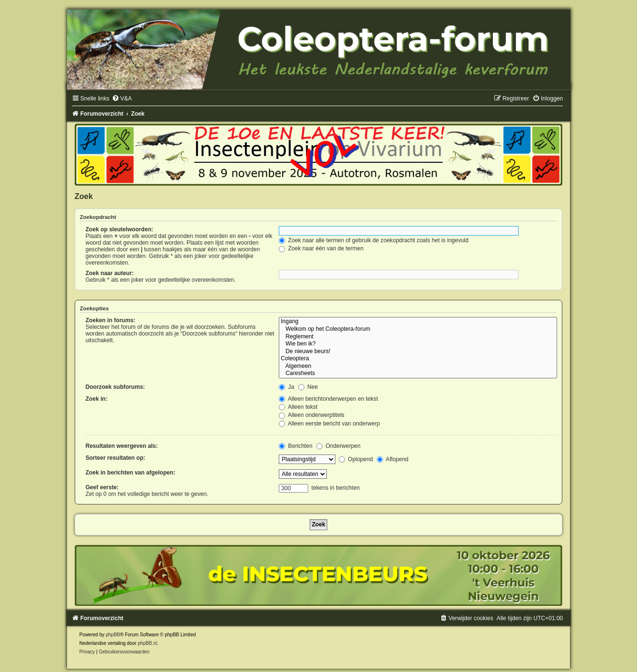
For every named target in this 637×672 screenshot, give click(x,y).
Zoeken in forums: (111, 320)
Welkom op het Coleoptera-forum (418, 329)
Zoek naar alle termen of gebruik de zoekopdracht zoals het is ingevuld (374, 240)
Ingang (418, 322)
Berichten (295, 446)
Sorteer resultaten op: (116, 458)
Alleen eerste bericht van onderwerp (329, 424)
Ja (286, 387)
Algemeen (418, 366)
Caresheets (418, 374)
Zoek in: (97, 399)
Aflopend (392, 459)
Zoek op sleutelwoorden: (119, 229)
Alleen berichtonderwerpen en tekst (328, 399)
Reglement (418, 337)
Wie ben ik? (418, 344)
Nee (308, 387)
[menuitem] (122, 99)
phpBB (113, 635)
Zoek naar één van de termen (321, 248)
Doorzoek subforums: (115, 387)
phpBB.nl (148, 643)
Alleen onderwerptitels (312, 415)
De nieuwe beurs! (418, 352)
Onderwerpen (338, 446)
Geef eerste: (102, 487)
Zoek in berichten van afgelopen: (131, 473)
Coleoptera (418, 359)
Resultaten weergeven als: (122, 446)
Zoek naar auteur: (110, 273)
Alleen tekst (298, 407)
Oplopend (356, 459)
